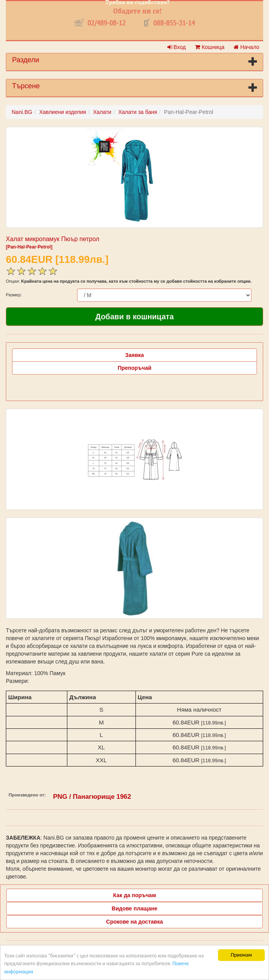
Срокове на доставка (135, 922)
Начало (246, 47)
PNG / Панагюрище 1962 (92, 797)
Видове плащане (134, 908)
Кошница (210, 47)
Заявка (134, 355)
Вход (177, 47)
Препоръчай (134, 368)
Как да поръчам (135, 895)
